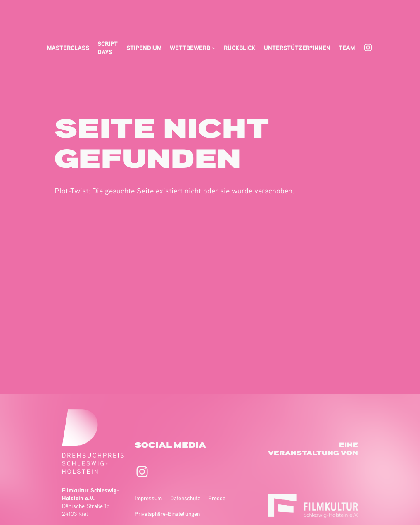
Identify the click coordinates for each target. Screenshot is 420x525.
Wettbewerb (190, 48)
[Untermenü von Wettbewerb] (214, 48)
